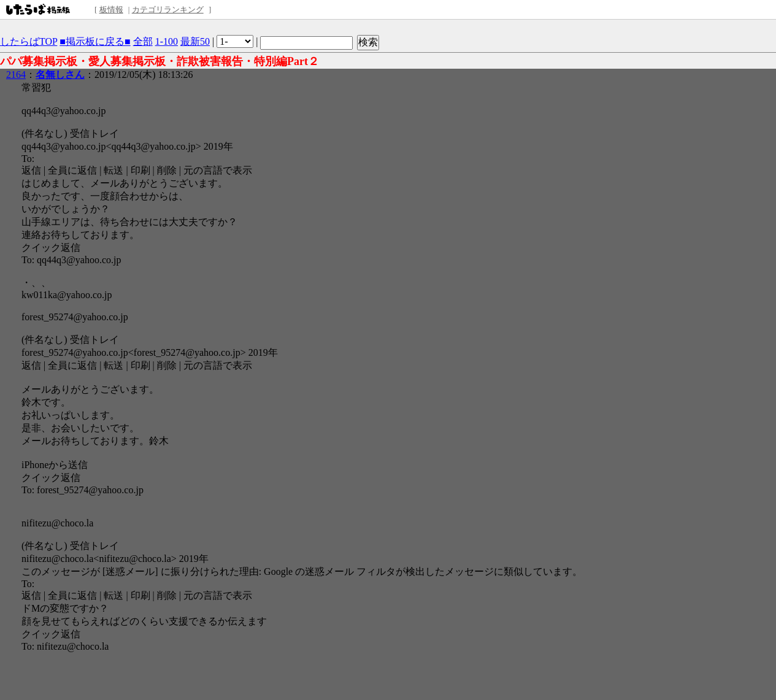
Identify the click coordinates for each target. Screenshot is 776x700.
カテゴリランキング (168, 10)
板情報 (111, 10)
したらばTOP (29, 41)
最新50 (195, 41)
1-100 (167, 41)
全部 (143, 41)
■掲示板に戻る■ (95, 41)
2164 (16, 75)
